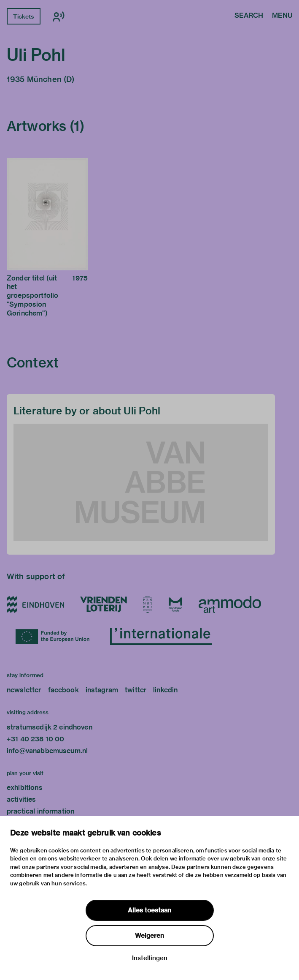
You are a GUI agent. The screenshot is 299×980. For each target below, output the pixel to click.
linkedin (165, 690)
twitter (136, 690)
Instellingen (150, 958)
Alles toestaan (149, 910)
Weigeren (149, 936)
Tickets (23, 16)
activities (22, 799)
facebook (63, 690)
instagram (102, 690)
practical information (40, 811)
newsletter (24, 690)
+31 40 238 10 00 (35, 739)
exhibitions (25, 788)
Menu (282, 16)
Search (249, 16)
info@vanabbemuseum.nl (47, 751)
